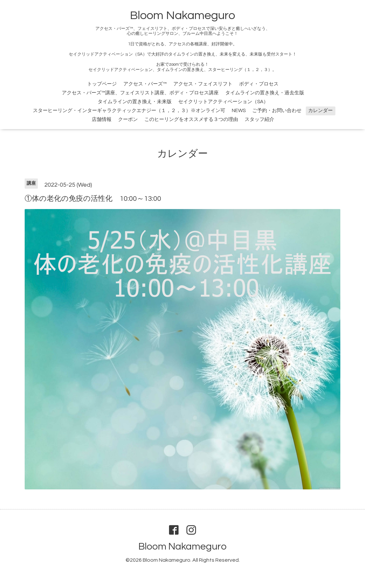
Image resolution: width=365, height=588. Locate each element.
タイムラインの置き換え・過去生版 (265, 93)
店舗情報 (102, 119)
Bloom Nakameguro (183, 15)
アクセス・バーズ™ (145, 84)
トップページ (102, 84)
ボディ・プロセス (259, 84)
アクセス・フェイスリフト (203, 84)
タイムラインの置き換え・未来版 (135, 102)
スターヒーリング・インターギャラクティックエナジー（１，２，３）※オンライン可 (129, 111)
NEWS (239, 111)
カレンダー (320, 111)
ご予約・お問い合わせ (277, 111)
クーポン (128, 119)
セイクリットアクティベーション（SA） (223, 102)
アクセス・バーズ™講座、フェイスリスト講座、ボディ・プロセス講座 (140, 93)
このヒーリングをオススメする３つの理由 (191, 119)
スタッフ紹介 (259, 119)
